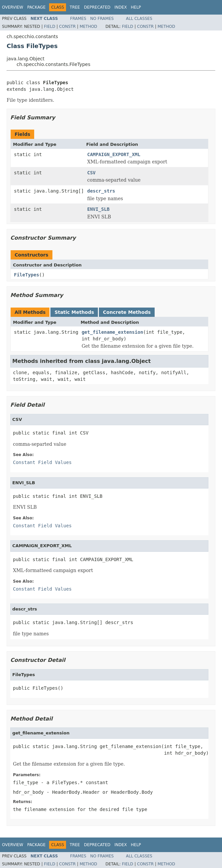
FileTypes (27, 275)
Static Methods (74, 312)
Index (121, 7)
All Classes (139, 19)
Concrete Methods (127, 312)
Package (36, 7)
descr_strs (101, 191)
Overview (13, 7)
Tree (75, 7)
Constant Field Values (42, 462)
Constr (67, 27)
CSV (91, 173)
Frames (78, 19)
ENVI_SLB (98, 209)
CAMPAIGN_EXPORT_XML (114, 154)
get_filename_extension (112, 332)
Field (49, 27)
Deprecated (97, 7)
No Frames (102, 19)
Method (88, 27)
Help (136, 7)
